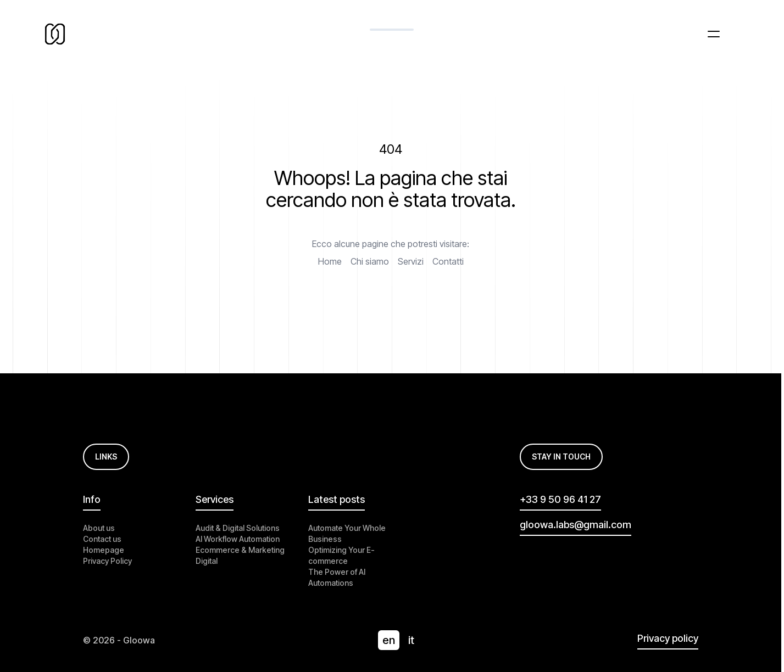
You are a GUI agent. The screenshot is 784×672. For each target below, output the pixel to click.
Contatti (448, 261)
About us (99, 528)
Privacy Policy (107, 561)
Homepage (104, 550)
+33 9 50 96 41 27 (560, 499)
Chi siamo (370, 261)
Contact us (102, 539)
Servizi (411, 261)
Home (330, 261)
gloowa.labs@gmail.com (576, 525)
